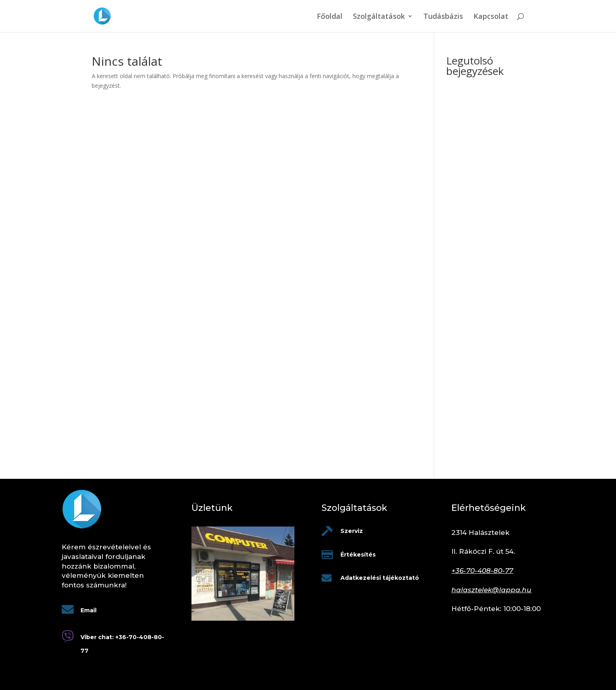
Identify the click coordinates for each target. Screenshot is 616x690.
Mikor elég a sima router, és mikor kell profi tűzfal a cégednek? (483, 294)
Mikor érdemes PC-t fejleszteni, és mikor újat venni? (478, 187)
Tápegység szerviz (470, 122)
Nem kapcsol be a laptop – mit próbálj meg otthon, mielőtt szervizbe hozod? (481, 325)
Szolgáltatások (379, 17)
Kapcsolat (491, 17)
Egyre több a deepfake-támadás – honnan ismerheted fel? (476, 241)
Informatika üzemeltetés (478, 97)
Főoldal (330, 17)
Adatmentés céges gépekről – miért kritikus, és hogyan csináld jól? (485, 356)
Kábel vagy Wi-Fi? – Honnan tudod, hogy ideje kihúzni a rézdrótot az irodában (482, 441)
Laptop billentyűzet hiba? (478, 134)
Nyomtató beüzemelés (476, 109)
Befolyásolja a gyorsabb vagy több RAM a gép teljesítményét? (484, 156)
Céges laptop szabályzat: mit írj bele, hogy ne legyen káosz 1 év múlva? (484, 410)
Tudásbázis (443, 17)
